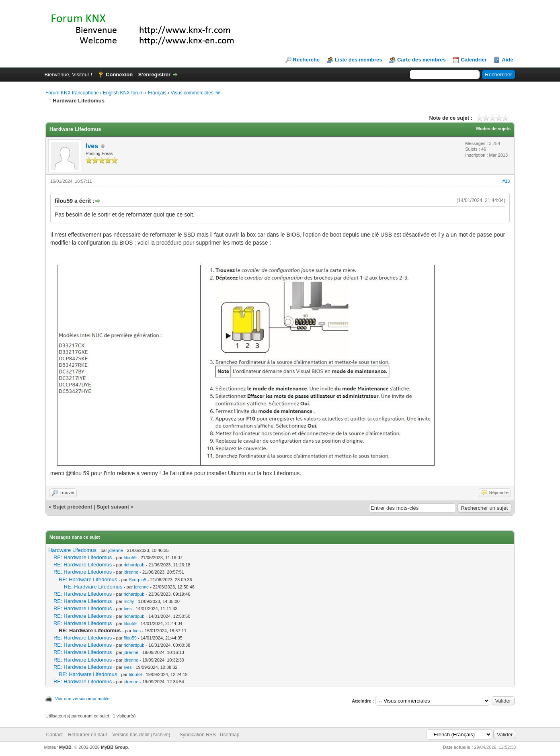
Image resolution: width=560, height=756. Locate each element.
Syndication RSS (198, 735)
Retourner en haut (87, 735)
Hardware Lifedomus (72, 550)
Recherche (306, 60)
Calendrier (474, 60)
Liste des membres (359, 60)
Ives (92, 146)
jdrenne (116, 550)
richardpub (134, 565)
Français (157, 93)
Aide (507, 60)
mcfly (129, 601)
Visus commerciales (192, 93)
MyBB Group (114, 747)
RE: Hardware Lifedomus (83, 557)
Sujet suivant (113, 507)
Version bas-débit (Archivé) (141, 735)
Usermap (230, 735)
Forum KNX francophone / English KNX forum (94, 93)
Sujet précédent (73, 507)
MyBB (65, 747)
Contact (54, 735)
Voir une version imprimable (82, 699)
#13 (506, 181)
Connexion (119, 75)
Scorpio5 (138, 580)
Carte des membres (422, 60)
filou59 (130, 558)
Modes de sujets (493, 129)
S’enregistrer (154, 75)
